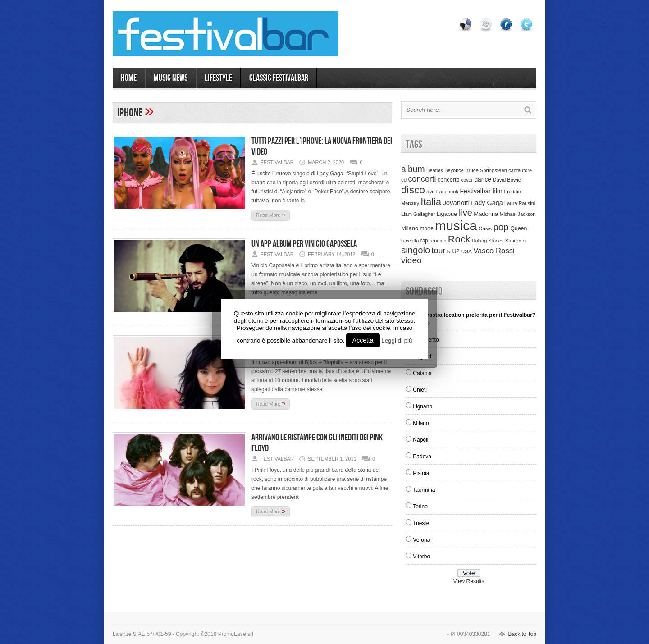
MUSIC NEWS (171, 78)
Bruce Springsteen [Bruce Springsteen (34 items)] (486, 170)
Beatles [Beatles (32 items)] (435, 170)
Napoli (420, 440)
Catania (422, 373)
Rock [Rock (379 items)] (459, 239)
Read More (271, 215)
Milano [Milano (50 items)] (410, 228)
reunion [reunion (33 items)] (438, 241)
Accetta (363, 340)
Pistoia (421, 473)
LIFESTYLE (218, 78)
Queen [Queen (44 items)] (519, 228)
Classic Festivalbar (279, 78)
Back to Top (522, 634)
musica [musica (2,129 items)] (456, 226)
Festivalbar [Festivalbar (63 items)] (475, 191)
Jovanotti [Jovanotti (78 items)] (456, 203)
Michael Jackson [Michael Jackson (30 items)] (518, 214)
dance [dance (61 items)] (483, 180)
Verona (421, 540)
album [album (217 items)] (413, 169)
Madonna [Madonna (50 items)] (486, 214)
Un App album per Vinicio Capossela (304, 244)
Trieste (421, 523)
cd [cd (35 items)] (404, 180)
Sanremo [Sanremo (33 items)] (515, 241)
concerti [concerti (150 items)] (422, 179)
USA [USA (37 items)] (466, 251)
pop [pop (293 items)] (501, 227)
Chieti (420, 390)
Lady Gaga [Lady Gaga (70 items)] (487, 203)
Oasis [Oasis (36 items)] (485, 228)
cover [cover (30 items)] (467, 180)
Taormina (424, 490)
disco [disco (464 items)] (413, 190)
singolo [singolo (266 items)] (416, 250)
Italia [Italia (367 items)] (431, 202)
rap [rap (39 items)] (424, 241)
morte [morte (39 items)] (427, 228)
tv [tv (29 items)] (449, 251)
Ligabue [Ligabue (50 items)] (447, 214)
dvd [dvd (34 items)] (430, 192)
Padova (422, 457)
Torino (420, 507)
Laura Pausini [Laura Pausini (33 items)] (520, 203)
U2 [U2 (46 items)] (456, 251)
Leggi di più (397, 340)
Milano (421, 423)
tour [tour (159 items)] (439, 251)
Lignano (423, 406)
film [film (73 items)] (497, 191)
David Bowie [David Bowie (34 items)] (507, 180)
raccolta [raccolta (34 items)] (410, 241)
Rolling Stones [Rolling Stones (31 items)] (488, 241)
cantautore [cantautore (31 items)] (520, 170)
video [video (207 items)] (411, 260)
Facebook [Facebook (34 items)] (447, 192)
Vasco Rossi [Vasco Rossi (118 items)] (494, 251)
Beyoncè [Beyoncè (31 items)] (454, 170)
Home (129, 78)
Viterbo (421, 557)
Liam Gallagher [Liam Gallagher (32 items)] (418, 214)
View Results (468, 581)
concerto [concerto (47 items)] (449, 180)
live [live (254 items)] (466, 213)
